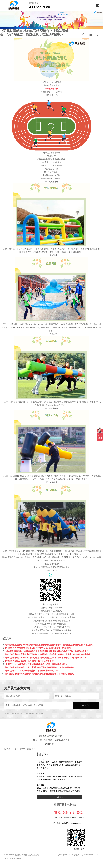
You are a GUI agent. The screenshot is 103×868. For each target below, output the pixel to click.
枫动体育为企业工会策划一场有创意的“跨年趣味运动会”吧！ (30, 661)
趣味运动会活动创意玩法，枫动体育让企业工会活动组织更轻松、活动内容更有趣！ (40, 667)
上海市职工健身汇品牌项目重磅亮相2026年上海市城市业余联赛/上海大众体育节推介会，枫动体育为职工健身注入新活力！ (60, 764)
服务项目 (8, 749)
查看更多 (60, 797)
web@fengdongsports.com (72, 823)
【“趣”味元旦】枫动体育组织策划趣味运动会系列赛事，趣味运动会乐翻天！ (37, 664)
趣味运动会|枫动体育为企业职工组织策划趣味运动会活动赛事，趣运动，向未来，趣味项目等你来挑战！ (49, 654)
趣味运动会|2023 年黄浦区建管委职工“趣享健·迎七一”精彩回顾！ (32, 671)
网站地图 (31, 749)
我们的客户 (20, 749)
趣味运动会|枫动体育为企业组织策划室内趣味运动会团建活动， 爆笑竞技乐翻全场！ (40, 674)
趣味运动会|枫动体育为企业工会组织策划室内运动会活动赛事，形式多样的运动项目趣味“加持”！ (46, 658)
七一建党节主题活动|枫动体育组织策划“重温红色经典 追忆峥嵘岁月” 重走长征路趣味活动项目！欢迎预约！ (50, 645)
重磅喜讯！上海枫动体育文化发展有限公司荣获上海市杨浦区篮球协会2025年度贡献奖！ (60, 776)
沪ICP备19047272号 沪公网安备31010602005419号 (78, 855)
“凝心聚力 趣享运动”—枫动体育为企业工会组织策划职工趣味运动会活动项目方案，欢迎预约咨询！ (47, 651)
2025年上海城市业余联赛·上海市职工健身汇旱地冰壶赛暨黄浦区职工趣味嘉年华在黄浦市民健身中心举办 (60, 788)
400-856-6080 (39, 7)
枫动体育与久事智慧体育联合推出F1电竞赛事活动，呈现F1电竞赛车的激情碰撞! (39, 648)
